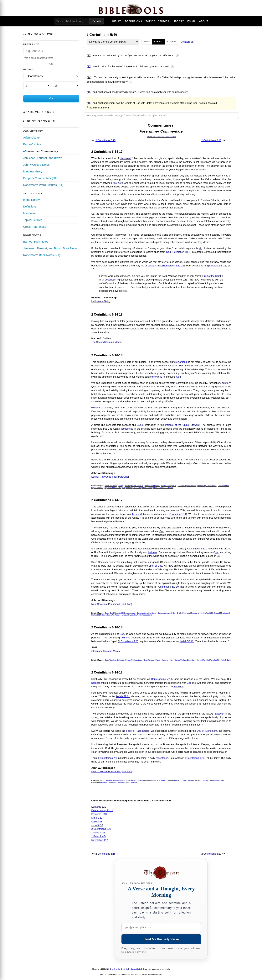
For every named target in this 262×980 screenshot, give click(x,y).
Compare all (187, 42)
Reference (31, 44)
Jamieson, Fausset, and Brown (43, 158)
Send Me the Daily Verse (161, 939)
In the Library (32, 200)
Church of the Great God (119, 969)
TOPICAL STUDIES (157, 21)
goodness (110, 280)
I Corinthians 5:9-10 (168, 587)
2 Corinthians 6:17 (211, 140)
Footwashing (215, 780)
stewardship (181, 362)
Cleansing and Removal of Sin (116, 780)
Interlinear (30, 213)
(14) (89, 77)
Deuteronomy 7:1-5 (162, 679)
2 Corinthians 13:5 (101, 829)
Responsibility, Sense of (132, 488)
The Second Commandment (107, 342)
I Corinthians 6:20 (196, 549)
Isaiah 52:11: (187, 641)
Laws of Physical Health (187, 486)
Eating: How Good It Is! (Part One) (110, 477)
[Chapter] (37, 85)
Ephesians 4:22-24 (174, 266)
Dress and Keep (111, 486)
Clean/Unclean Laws (134, 660)
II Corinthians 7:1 (128, 641)
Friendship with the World (201, 613)
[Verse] (66, 85)
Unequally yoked (128, 615)
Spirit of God (155, 566)
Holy (171, 660)
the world (157, 377)
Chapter (172, 42)
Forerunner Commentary (41, 151)
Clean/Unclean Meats (152, 660)
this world (118, 183)
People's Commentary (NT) (40, 178)
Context (158, 42)
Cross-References (35, 227)
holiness (153, 552)
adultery (226, 383)
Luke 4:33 (97, 822)
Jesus (140, 425)
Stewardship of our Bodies (163, 488)
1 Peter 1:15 (98, 833)
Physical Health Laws (113, 488)
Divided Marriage (183, 613)
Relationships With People (110, 615)
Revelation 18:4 (181, 252)
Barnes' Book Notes (36, 242)
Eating (121, 486)
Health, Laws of (137, 486)
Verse (147, 42)
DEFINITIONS (134, 21)
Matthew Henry (33, 171)
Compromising (130, 613)
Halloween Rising (101, 301)
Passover (219, 714)
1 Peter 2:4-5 (99, 836)
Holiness (216, 613)
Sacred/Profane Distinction (185, 660)
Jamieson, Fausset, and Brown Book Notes (50, 248)
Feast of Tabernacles (138, 731)
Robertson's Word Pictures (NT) (43, 185)
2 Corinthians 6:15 (105, 140)
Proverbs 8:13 (99, 814)
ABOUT (204, 21)
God (168, 252)
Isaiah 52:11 (123, 696)
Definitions (30, 207)
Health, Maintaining (152, 486)
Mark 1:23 (97, 818)
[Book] (51, 76)
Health (127, 486)
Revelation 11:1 (100, 840)
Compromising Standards (146, 613)
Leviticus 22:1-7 (100, 807)
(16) (89, 103)
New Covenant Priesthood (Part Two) (112, 604)
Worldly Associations (144, 615)
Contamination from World (155, 780)
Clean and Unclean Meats (106, 651)
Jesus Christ (155, 266)
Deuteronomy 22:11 (102, 810)
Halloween (126, 158)
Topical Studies (33, 220)
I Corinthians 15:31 (195, 758)
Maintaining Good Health (207, 486)
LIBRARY (178, 21)
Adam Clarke (31, 138)
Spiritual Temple (203, 660)
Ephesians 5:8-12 (216, 266)
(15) (89, 92)
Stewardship (147, 488)
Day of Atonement (207, 731)
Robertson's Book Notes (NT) (42, 255)
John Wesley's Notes (36, 165)
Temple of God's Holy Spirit (221, 660)
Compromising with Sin (167, 613)
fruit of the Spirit (212, 276)
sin (201, 248)
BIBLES (117, 21)
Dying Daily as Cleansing (192, 780)
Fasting (205, 780)
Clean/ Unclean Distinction (115, 660)
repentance (162, 758)
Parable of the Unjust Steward (182, 425)
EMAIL (191, 21)
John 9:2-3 (97, 825)
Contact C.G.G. (137, 969)
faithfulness (127, 429)
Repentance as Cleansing (128, 782)
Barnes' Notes (32, 144)
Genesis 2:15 (99, 408)
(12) (89, 55)
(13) (89, 66)
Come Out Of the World (114, 613)
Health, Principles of (168, 486)
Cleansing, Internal (137, 780)
